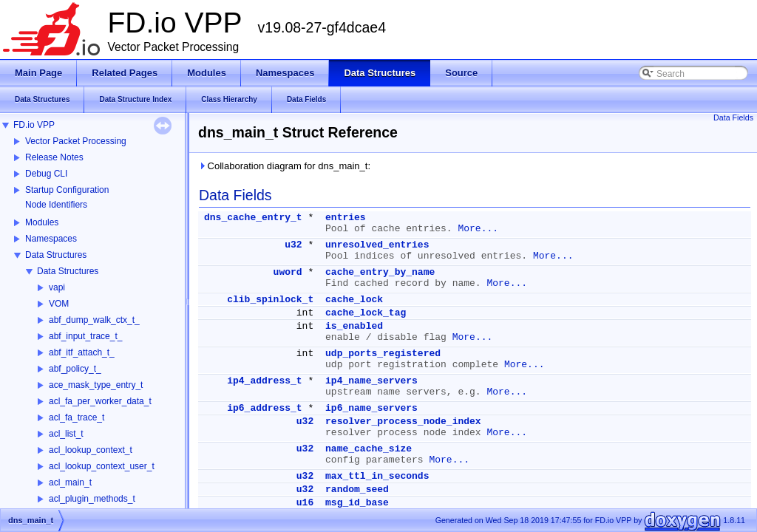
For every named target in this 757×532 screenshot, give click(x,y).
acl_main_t (70, 482)
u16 (305, 503)
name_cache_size (369, 449)
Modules (42, 222)
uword (288, 272)
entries (346, 218)
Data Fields (733, 117)
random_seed (357, 490)
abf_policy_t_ (75, 369)
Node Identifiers (56, 205)
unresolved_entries (377, 245)
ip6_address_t (264, 408)
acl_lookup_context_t (91, 450)
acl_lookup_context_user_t (102, 466)
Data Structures (56, 255)
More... (478, 229)
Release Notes (54, 157)
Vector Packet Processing (76, 141)
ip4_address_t (264, 381)
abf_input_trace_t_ (85, 336)
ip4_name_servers (371, 381)
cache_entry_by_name (380, 272)
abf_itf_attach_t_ (82, 352)
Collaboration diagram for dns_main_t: (284, 166)
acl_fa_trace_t (77, 417)
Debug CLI (46, 174)
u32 (293, 245)
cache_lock (354, 300)
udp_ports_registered (383, 354)
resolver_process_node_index (403, 422)
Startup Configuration (67, 190)
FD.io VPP (34, 125)
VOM (59, 304)
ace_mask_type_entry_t (96, 385)
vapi (57, 287)
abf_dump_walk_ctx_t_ (94, 320)
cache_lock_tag (366, 313)
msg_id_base (357, 503)
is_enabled (354, 326)
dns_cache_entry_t (253, 218)
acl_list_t (66, 434)
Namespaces (51, 239)
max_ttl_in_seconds (377, 476)
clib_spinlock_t (270, 300)
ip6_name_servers (371, 408)
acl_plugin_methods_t (92, 499)
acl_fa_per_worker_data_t (100, 401)
